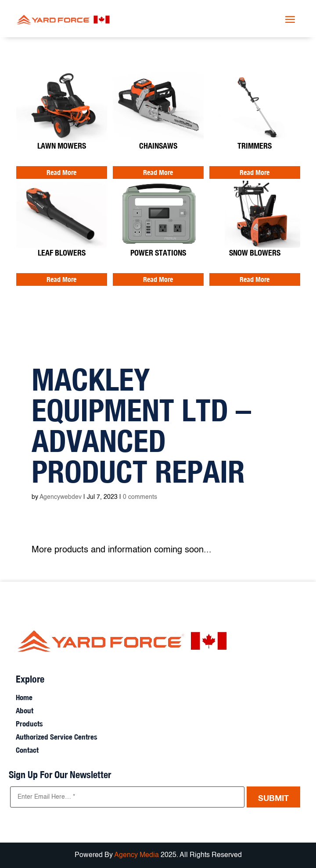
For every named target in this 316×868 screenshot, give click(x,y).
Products (29, 724)
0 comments (140, 497)
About (25, 711)
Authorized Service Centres (57, 738)
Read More (61, 172)
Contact (27, 751)
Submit (273, 798)
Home (24, 698)
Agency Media (137, 855)
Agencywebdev (61, 497)
